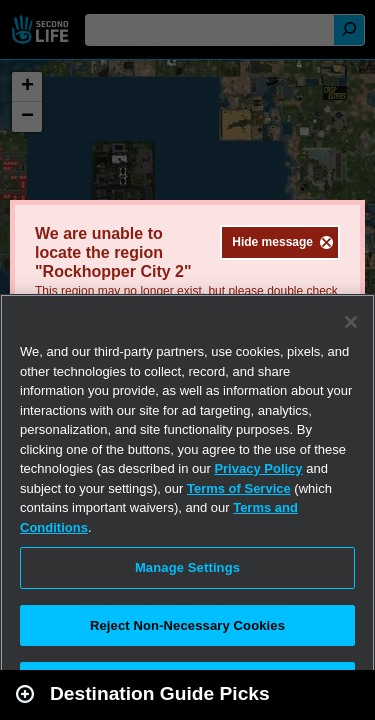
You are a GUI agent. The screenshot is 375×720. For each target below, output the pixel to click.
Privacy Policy (258, 468)
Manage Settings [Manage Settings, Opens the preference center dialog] (187, 567)
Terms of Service (239, 488)
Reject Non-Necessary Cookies (187, 625)
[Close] (351, 322)
